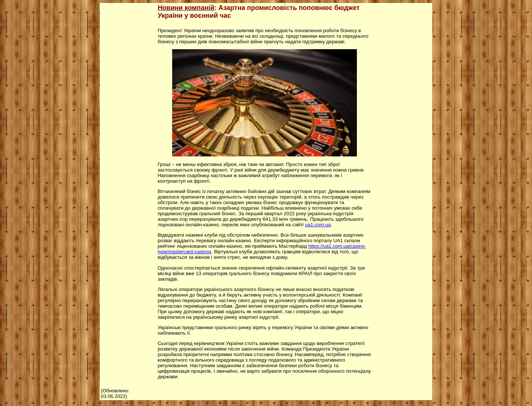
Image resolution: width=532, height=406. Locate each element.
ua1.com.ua (318, 225)
